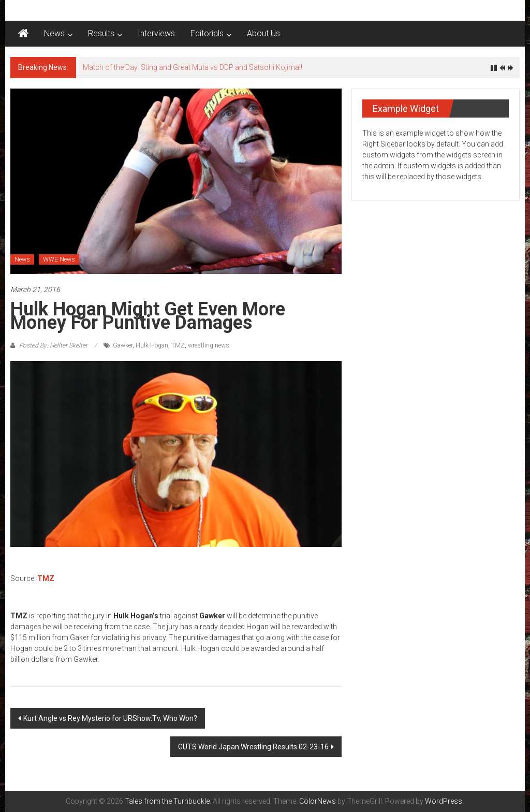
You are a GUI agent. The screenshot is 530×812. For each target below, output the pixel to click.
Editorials (207, 33)
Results (101, 33)
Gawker (123, 345)
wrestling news (209, 345)
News (54, 33)
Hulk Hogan (152, 345)
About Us (263, 33)
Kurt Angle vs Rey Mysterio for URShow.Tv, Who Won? (110, 718)
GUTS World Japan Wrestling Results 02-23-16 (253, 747)
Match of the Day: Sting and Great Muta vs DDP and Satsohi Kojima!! (193, 67)
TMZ (178, 345)
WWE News (59, 259)
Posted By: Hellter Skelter (53, 345)
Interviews (156, 33)
